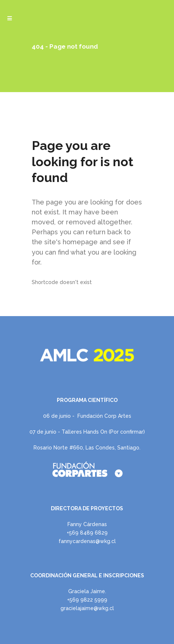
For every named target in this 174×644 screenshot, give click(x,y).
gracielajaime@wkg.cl (87, 608)
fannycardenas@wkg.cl (87, 541)
